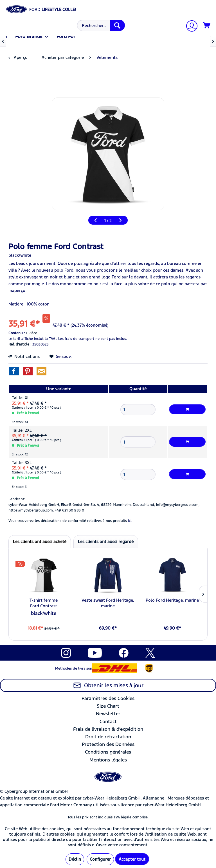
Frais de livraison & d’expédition (108, 729)
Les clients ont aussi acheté (40, 542)
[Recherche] (117, 25)
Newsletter (108, 714)
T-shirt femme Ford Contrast (44, 603)
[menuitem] (100, 25)
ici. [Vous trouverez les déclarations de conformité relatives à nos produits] (130, 521)
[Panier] (207, 26)
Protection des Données (108, 744)
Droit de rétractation (108, 737)
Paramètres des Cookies (108, 698)
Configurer (100, 859)
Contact (108, 721)
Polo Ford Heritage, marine (172, 600)
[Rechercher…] (101, 25)
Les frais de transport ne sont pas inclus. (93, 339)
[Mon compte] (190, 27)
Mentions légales (108, 760)
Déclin (75, 859)
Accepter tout (132, 859)
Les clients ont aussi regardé (106, 542)
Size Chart (108, 706)
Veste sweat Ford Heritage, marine (108, 603)
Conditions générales (108, 752)
